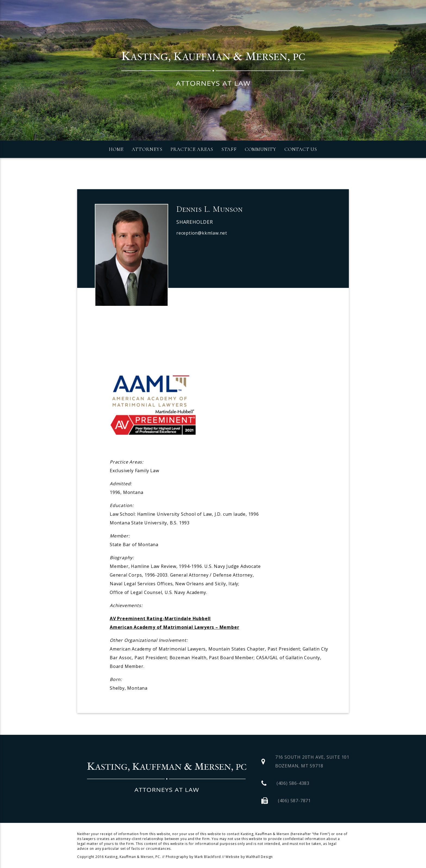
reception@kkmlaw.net (202, 233)
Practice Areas (192, 149)
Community (261, 149)
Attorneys (147, 149)
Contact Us (301, 149)
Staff (229, 149)
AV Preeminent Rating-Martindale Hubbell (160, 618)
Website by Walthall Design (249, 857)
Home (116, 149)
